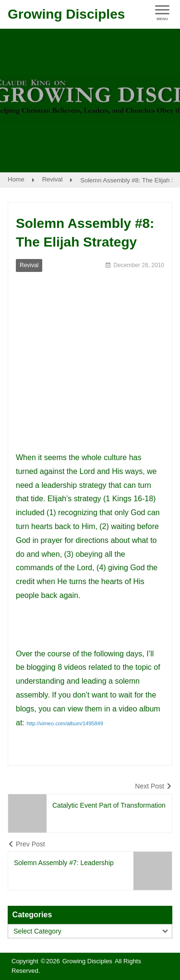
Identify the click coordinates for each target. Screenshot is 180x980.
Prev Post (30, 844)
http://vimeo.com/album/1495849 (65, 723)
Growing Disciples (66, 14)
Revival (53, 179)
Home (16, 179)
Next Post (150, 786)
